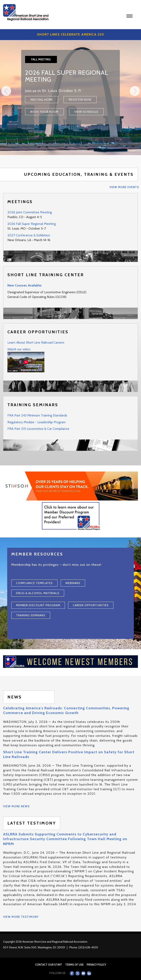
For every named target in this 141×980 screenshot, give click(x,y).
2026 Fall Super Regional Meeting (32, 224)
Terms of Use (74, 965)
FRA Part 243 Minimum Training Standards (37, 415)
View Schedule (86, 112)
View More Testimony (21, 917)
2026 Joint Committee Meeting (30, 212)
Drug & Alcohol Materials (38, 593)
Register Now (80, 100)
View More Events (124, 187)
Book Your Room (44, 112)
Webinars (73, 583)
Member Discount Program (38, 605)
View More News (16, 806)
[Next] (135, 121)
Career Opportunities (91, 605)
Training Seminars (31, 615)
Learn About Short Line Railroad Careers (36, 342)
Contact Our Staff (49, 965)
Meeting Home (42, 100)
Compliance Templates (34, 583)
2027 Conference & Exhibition (29, 235)
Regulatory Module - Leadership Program (36, 422)
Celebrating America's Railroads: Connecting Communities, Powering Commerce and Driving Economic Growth (66, 710)
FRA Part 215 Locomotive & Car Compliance (38, 429)
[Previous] (6, 121)
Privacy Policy (96, 965)
